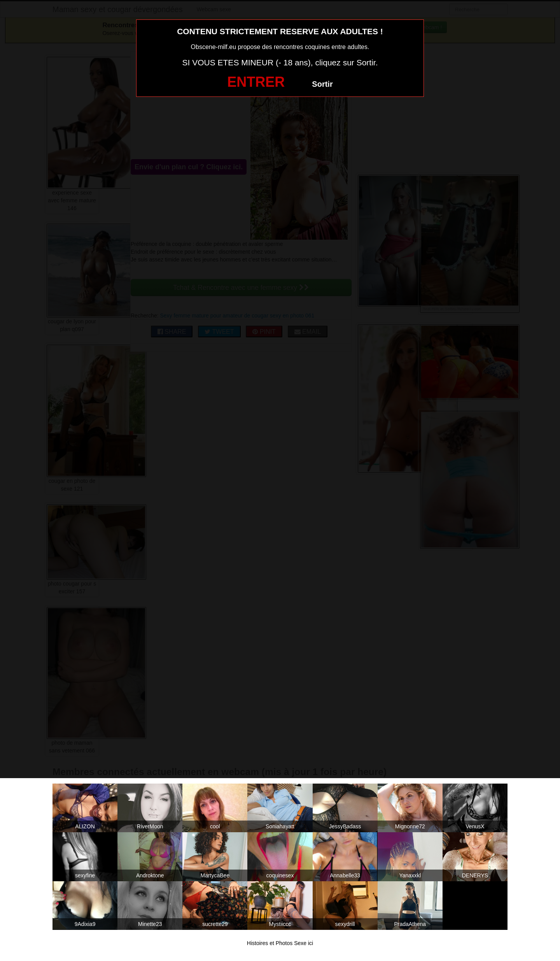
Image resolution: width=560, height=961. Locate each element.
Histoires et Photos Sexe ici (280, 943)
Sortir (322, 84)
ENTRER (256, 82)
